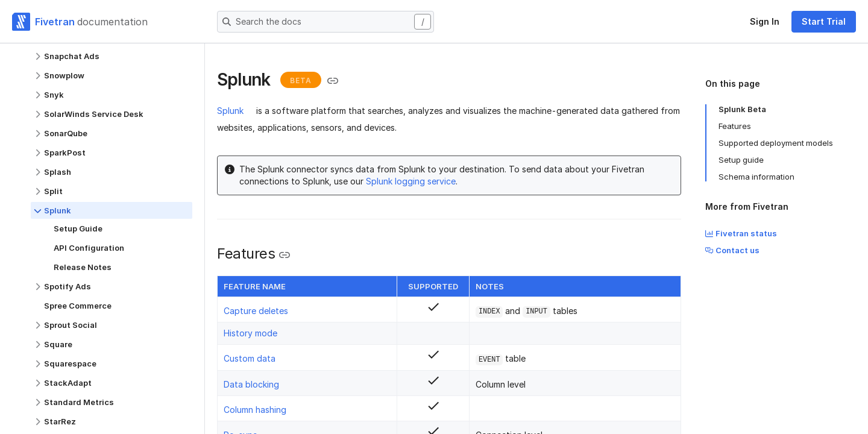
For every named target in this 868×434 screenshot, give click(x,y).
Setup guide (741, 160)
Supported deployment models (776, 143)
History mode (250, 333)
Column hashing (255, 410)
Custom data (250, 358)
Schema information (756, 177)
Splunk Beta (742, 109)
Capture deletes (256, 311)
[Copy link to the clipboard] (333, 81)
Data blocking (251, 384)
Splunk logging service (411, 181)
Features (735, 126)
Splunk (230, 111)
